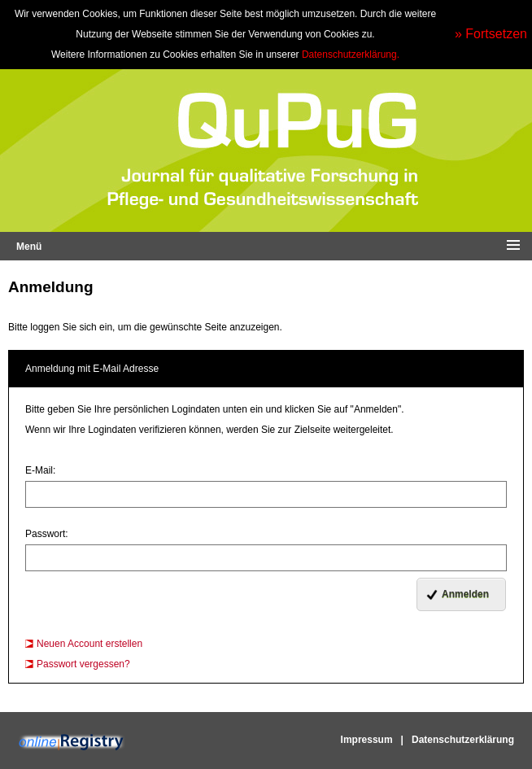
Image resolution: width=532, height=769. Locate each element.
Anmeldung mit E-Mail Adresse (92, 369)
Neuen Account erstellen (89, 644)
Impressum (367, 740)
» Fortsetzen (491, 34)
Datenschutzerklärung (463, 740)
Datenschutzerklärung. (351, 55)
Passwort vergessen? (83, 664)
